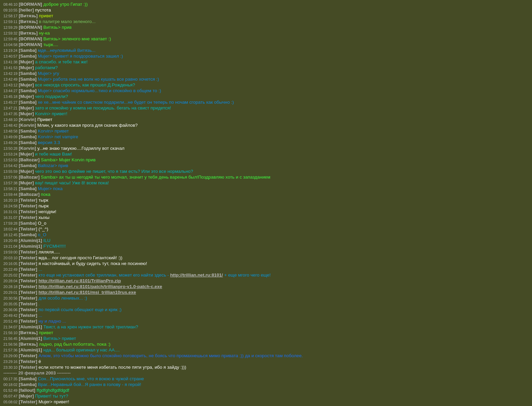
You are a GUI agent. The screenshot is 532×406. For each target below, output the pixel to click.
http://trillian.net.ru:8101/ (196, 275)
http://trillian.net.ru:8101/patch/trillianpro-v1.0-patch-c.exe (100, 287)
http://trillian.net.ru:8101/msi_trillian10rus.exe (87, 292)
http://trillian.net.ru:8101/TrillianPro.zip (80, 281)
